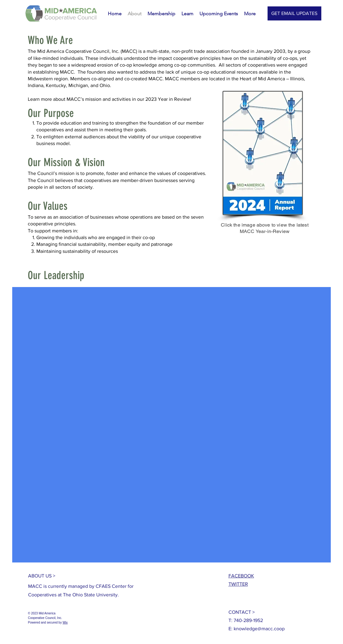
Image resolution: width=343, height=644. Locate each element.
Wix (65, 622)
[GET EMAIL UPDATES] (294, 13)
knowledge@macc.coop (259, 629)
